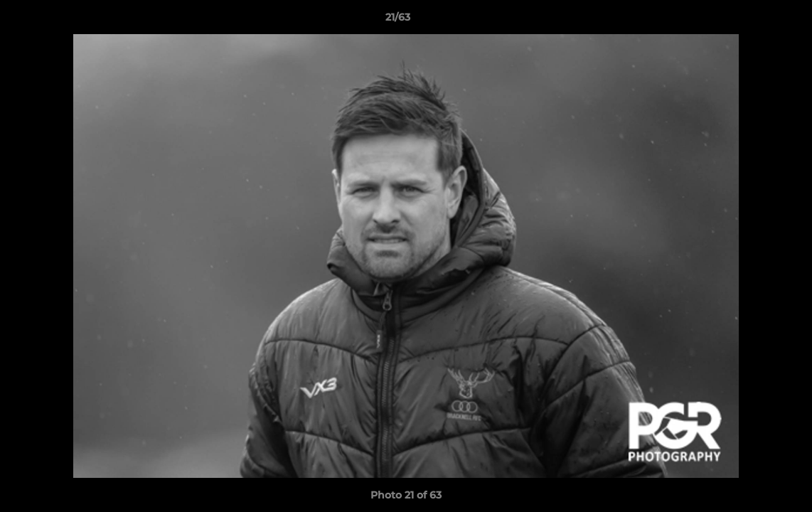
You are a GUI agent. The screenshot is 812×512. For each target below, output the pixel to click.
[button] (752, 21)
